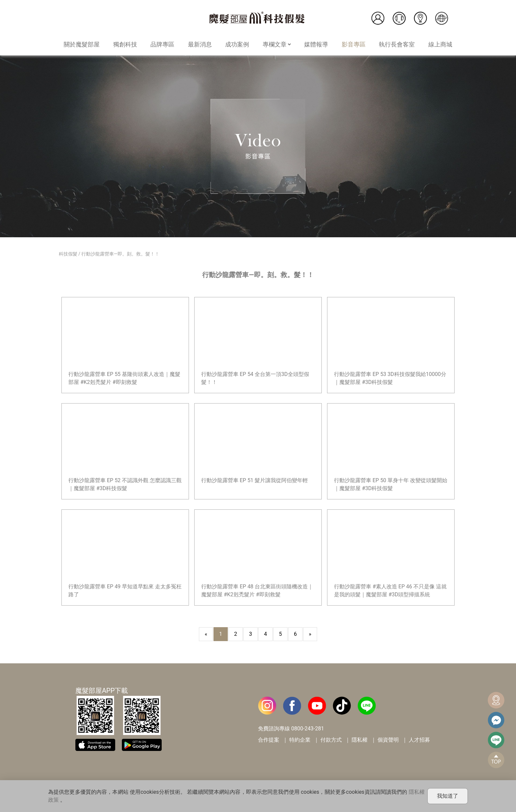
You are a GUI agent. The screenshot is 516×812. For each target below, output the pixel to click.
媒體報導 (316, 44)
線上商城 (440, 44)
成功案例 (237, 44)
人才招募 (419, 740)
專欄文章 (277, 44)
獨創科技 (125, 44)
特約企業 (300, 740)
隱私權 (360, 740)
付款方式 (331, 740)
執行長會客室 (397, 44)
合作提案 (269, 740)
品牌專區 (162, 44)
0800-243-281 (308, 729)
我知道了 (448, 796)
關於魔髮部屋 (82, 44)
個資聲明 (388, 740)
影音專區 (354, 44)
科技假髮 (68, 254)
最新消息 (200, 44)
